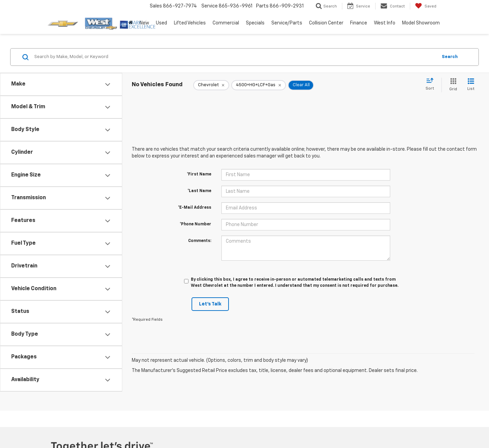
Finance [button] (359, 23)
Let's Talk (210, 304)
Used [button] (161, 23)
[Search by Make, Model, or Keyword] (235, 57)
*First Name (199, 174)
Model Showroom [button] (421, 23)
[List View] (471, 85)
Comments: (200, 241)
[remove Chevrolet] (211, 85)
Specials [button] (255, 23)
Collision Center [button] (326, 23)
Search (450, 57)
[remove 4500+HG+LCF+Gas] (259, 85)
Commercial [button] (226, 23)
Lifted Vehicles (190, 23)
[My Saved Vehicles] (426, 6)
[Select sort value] (432, 85)
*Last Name (199, 191)
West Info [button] (385, 23)
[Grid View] (452, 85)
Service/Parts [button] (287, 23)
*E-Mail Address (195, 208)
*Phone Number (195, 224)
